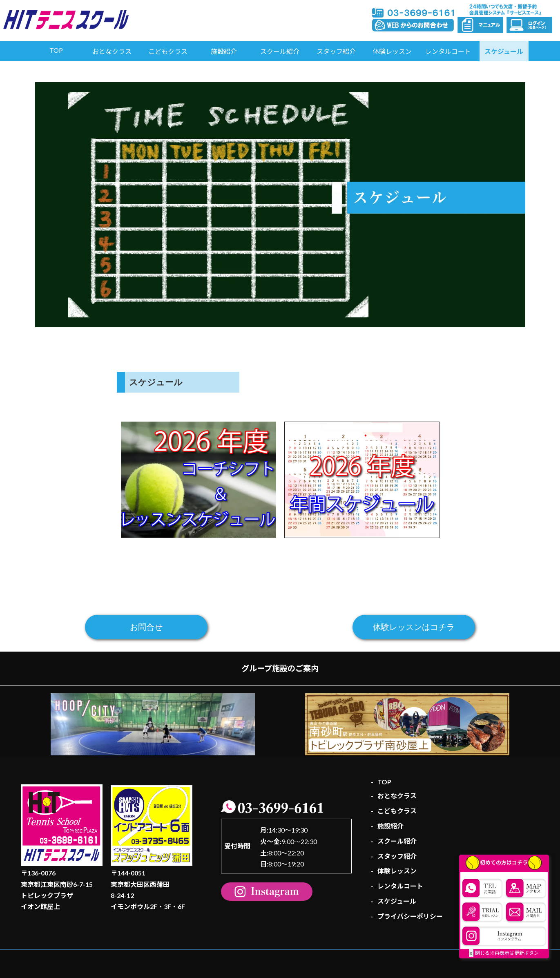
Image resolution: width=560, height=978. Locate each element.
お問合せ (146, 627)
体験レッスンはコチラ (414, 627)
